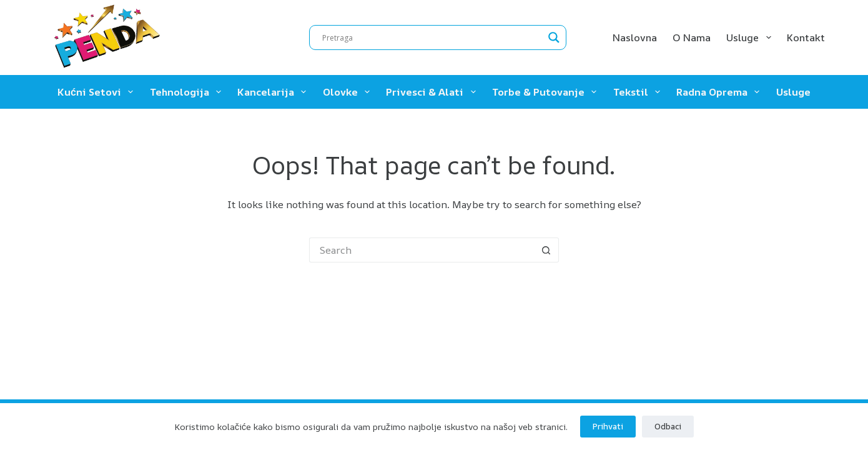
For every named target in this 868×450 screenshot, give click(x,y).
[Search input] (432, 37)
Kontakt (806, 37)
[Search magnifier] (554, 37)
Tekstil (639, 92)
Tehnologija (188, 92)
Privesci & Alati (433, 92)
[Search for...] (422, 250)
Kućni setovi (98, 92)
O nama (692, 37)
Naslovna (635, 37)
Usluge (751, 37)
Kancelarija (274, 92)
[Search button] (546, 250)
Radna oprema (720, 92)
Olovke (349, 92)
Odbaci (668, 426)
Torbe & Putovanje (547, 92)
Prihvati (608, 426)
